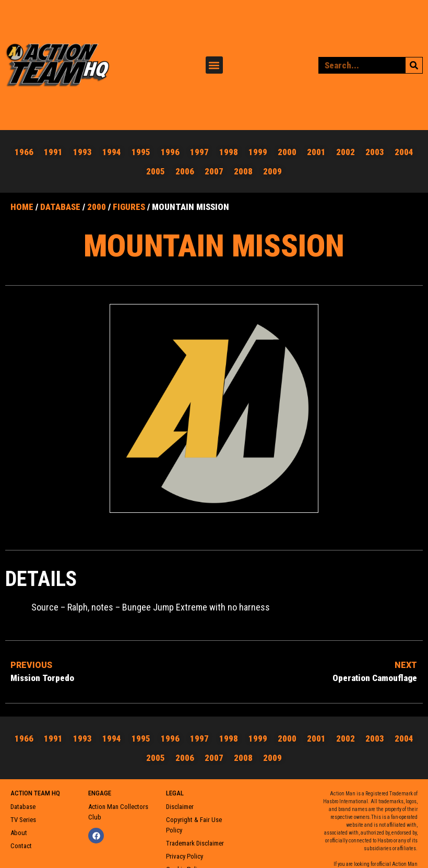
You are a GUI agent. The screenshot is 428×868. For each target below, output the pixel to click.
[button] (214, 63)
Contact (21, 842)
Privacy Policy (185, 852)
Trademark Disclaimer (195, 839)
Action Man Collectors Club (118, 808)
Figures (129, 203)
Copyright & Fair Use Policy (194, 821)
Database (60, 203)
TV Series (23, 816)
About (19, 829)
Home (22, 203)
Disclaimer (180, 802)
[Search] (414, 63)
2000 (97, 203)
